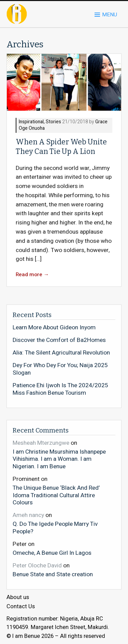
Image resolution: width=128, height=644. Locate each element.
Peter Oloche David (37, 566)
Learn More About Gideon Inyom (54, 328)
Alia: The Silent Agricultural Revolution (61, 353)
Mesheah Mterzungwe (41, 443)
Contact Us (21, 607)
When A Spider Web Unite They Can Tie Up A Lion (61, 147)
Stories (53, 122)
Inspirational (31, 122)
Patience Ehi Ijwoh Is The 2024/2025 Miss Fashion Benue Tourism (60, 389)
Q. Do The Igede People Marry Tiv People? (55, 527)
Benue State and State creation (53, 574)
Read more (32, 275)
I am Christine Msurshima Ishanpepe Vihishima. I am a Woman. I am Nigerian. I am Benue (59, 459)
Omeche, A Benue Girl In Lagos (52, 553)
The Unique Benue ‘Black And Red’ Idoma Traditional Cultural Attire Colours (56, 495)
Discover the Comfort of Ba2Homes (59, 340)
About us (18, 597)
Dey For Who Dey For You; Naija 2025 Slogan (60, 369)
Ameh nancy (28, 515)
